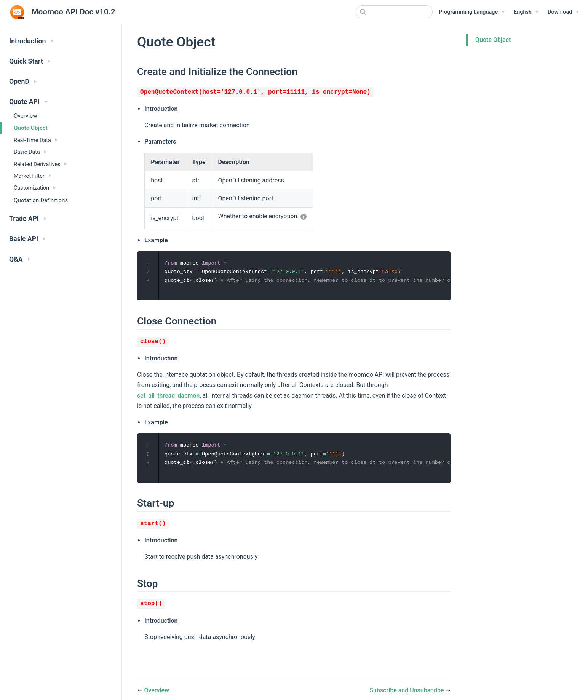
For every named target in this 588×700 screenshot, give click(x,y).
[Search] (394, 12)
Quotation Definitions (41, 200)
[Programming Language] (472, 12)
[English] (526, 12)
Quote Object (31, 128)
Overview (26, 116)
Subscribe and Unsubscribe (407, 692)
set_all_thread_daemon (168, 396)
